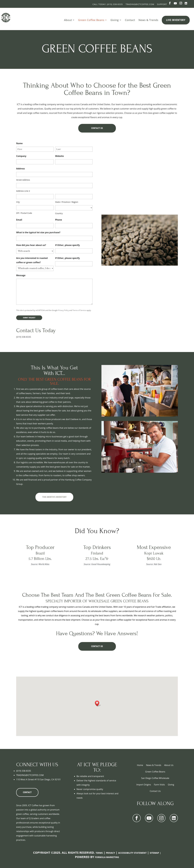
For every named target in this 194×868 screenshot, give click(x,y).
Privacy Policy (63, 310)
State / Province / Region (67, 202)
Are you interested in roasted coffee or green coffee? (32, 261)
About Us (169, 765)
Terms (99, 853)
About (68, 20)
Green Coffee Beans (91, 20)
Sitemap (154, 853)
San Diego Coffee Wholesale (155, 778)
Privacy (110, 853)
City (18, 202)
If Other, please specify (67, 245)
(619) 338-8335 (24, 337)
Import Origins (144, 785)
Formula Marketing (107, 857)
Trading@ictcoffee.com (140, 4)
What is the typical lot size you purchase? (39, 233)
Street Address (23, 180)
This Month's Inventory (54, 497)
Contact (130, 20)
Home (140, 765)
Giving (115, 20)
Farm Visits (159, 785)
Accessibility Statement (132, 853)
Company (21, 156)
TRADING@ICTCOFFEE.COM (30, 775)
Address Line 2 (23, 191)
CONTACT (27, 792)
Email (20, 220)
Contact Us (97, 128)
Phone (59, 220)
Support (162, 4)
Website (59, 156)
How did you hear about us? (32, 245)
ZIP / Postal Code (24, 213)
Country (59, 213)
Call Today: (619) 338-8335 (108, 4)
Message (21, 275)
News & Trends (148, 20)
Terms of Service (79, 310)
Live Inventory (176, 20)
